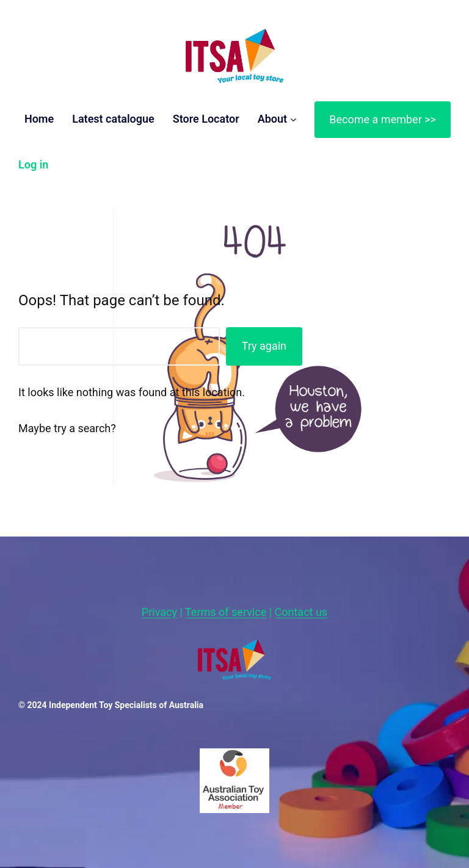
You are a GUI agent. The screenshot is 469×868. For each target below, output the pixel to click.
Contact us (301, 612)
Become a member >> (383, 119)
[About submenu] (293, 119)
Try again (264, 346)
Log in (33, 165)
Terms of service (226, 612)
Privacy (159, 612)
